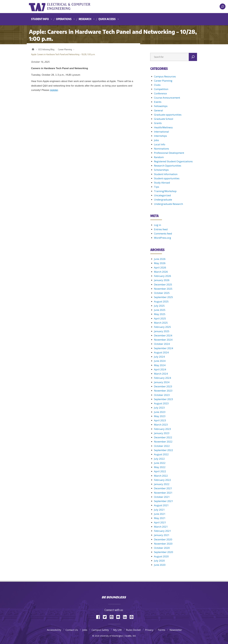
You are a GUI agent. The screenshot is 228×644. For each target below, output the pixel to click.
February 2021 (162, 531)
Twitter (106, 617)
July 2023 (159, 408)
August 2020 (161, 556)
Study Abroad (162, 183)
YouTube (119, 617)
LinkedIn (126, 617)
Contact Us (72, 630)
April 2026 (160, 267)
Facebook (99, 617)
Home (33, 49)
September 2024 (164, 348)
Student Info (40, 19)
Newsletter (176, 630)
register (54, 90)
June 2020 (160, 565)
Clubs (157, 85)
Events (158, 102)
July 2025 (159, 306)
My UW (117, 630)
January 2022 (162, 484)
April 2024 (160, 369)
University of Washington (41, 7)
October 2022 (162, 446)
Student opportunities (167, 178)
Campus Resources (165, 76)
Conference (160, 93)
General (158, 110)
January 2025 (162, 331)
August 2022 (161, 454)
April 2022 (160, 471)
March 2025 (161, 323)
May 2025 (160, 314)
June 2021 (160, 514)
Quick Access (107, 19)
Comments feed (163, 234)
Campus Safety (100, 630)
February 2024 (162, 378)
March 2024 (161, 374)
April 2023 (160, 420)
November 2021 (163, 493)
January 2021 (162, 535)
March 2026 (161, 272)
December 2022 (163, 437)
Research (85, 19)
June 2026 (160, 259)
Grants (158, 123)
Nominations (161, 149)
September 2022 (164, 450)
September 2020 (164, 552)
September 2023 (164, 399)
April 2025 (160, 318)
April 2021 (160, 522)
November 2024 (163, 340)
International (161, 132)
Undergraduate (163, 200)
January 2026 (162, 280)
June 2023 (160, 412)
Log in (157, 225)
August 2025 (161, 301)
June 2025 (160, 310)
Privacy (149, 630)
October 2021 (162, 497)
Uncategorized (162, 195)
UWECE (83, 7)
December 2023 (163, 386)
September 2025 (164, 297)
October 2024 (162, 344)
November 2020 (163, 544)
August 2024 (161, 352)
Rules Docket (133, 630)
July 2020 (159, 561)
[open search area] (223, 6)
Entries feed (161, 229)
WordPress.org (162, 238)
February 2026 (162, 276)
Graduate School (164, 119)
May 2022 (160, 467)
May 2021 (160, 518)
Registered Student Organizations (173, 161)
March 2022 (161, 476)
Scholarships (161, 170)
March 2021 (161, 527)
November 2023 (163, 391)
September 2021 (164, 501)
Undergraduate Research (168, 204)
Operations (64, 19)
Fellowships (161, 106)
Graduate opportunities (168, 115)
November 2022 (163, 442)
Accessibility (54, 630)
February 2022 (162, 480)
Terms (161, 630)
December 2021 (163, 488)
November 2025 (163, 289)
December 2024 (163, 335)
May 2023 (160, 416)
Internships (160, 136)
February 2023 (162, 429)
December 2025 (163, 284)
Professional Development (169, 153)
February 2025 (162, 327)
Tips (157, 187)
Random (159, 157)
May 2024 (160, 365)
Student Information (166, 174)
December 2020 (163, 539)
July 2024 (159, 357)
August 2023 (161, 403)
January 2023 (162, 433)
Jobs (156, 140)
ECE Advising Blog (46, 49)
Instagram (113, 617)
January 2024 (162, 382)
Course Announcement (167, 98)
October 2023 (162, 395)
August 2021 (161, 505)
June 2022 (160, 463)
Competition (161, 89)
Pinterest (133, 617)
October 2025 (162, 293)
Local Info (160, 144)
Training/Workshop (165, 191)
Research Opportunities (168, 166)
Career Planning (65, 49)
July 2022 (159, 459)
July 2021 (159, 510)
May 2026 (160, 263)
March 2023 (161, 425)
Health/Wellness (163, 127)
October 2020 (162, 548)
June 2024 (160, 361)
